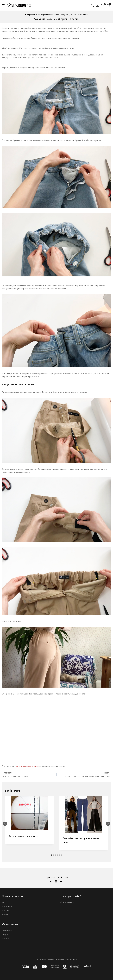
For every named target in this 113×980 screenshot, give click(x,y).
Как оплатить (8, 930)
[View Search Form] (92, 5)
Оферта (5, 934)
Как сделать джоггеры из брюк (28, 775)
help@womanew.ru (68, 901)
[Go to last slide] (5, 824)
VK (3, 901)
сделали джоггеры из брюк (27, 766)
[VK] (51, 880)
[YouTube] (61, 880)
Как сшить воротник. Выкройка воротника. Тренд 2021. (85, 775)
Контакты (6, 938)
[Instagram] (56, 880)
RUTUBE (5, 914)
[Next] (108, 824)
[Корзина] (109, 5)
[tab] (52, 856)
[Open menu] (3, 5)
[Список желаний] (103, 5)
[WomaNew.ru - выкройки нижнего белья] (19, 5)
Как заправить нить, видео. (24, 837)
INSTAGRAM (8, 905)
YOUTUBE (6, 910)
